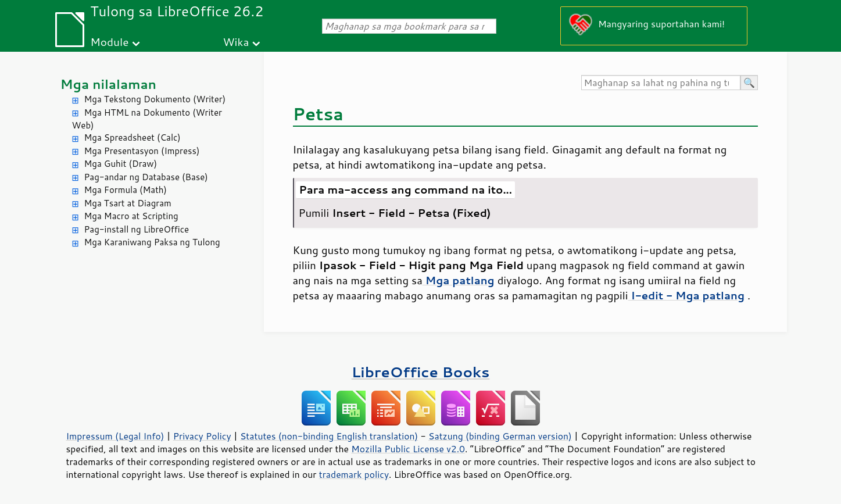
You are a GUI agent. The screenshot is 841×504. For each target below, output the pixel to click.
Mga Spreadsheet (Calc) (133, 137)
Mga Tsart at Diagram (128, 203)
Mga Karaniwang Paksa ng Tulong (152, 242)
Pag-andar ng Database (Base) (146, 177)
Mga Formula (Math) (126, 190)
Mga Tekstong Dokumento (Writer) (155, 99)
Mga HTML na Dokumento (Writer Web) (147, 119)
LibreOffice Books (421, 372)
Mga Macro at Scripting (131, 216)
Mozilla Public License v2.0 (408, 449)
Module (109, 42)
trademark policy (354, 474)
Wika (236, 42)
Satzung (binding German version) (500, 436)
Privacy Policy (202, 436)
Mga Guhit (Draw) (121, 164)
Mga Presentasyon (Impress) (142, 151)
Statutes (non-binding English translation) (329, 436)
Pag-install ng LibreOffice (137, 229)
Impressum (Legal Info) (115, 436)
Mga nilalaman (109, 84)
